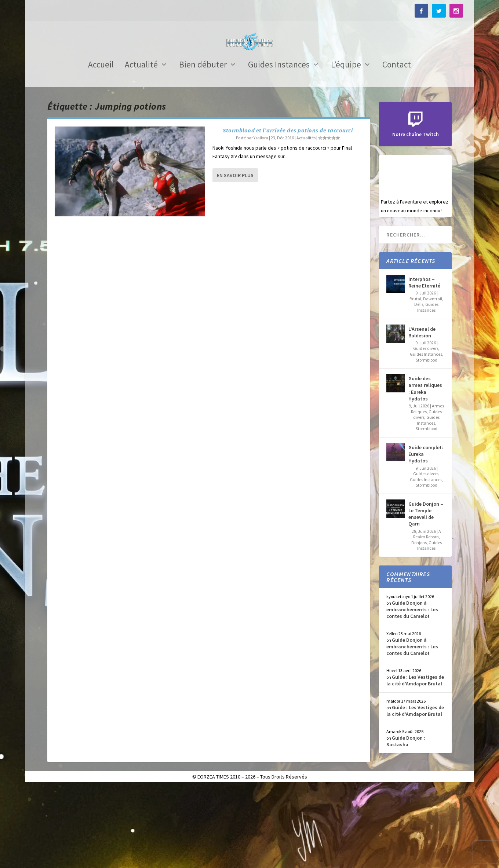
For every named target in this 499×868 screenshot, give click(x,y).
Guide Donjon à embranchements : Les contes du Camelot (412, 690)
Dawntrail (433, 379)
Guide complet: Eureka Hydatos (426, 535)
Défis (419, 385)
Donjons (419, 623)
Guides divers (426, 429)
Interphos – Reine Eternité (424, 363)
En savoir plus (235, 256)
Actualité (141, 146)
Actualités (306, 218)
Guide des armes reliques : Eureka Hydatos (425, 469)
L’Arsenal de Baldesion (422, 413)
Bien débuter (203, 146)
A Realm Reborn (427, 615)
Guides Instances (279, 146)
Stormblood (427, 441)
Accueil (101, 146)
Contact (397, 146)
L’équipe (346, 146)
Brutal (415, 379)
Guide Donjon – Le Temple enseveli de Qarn (426, 595)
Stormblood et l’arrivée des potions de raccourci (288, 211)
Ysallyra (261, 218)
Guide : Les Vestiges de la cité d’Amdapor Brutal (415, 761)
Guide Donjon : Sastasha (406, 822)
